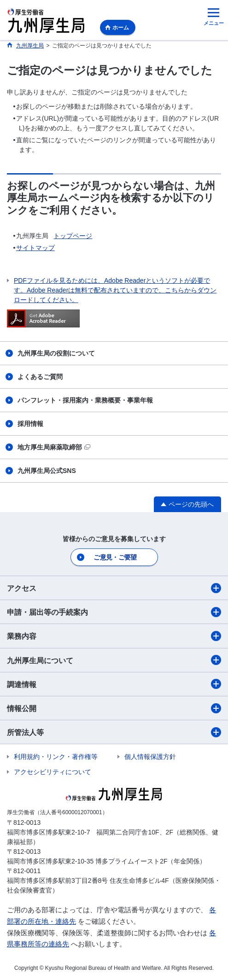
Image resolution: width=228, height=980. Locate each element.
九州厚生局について (114, 660)
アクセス (114, 588)
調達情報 (114, 684)
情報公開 (114, 708)
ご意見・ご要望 (115, 557)
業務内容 (114, 636)
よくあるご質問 (40, 377)
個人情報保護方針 (150, 757)
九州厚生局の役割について (56, 353)
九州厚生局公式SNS (47, 471)
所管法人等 (114, 732)
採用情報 (30, 424)
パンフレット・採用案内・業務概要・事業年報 (85, 400)
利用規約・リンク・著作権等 (56, 757)
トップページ (73, 236)
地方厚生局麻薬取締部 (54, 447)
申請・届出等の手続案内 (114, 612)
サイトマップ (35, 248)
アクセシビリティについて (53, 772)
